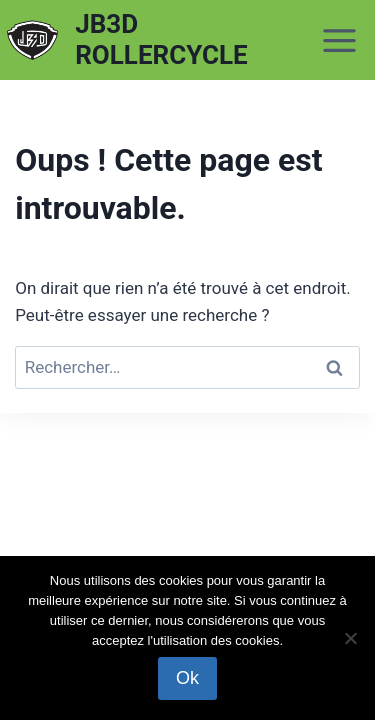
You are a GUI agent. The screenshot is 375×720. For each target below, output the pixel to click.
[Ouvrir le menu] (340, 40)
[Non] (350, 638)
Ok (187, 678)
